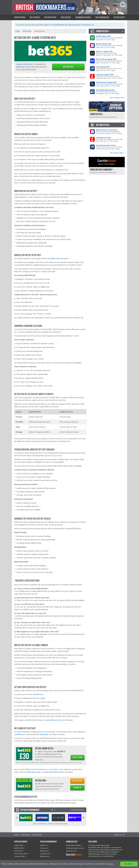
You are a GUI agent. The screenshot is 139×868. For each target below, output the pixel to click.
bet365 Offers (25, 835)
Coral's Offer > (19, 851)
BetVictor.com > (45, 856)
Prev (17, 818)
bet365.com (45, 84)
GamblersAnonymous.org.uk (75, 848)
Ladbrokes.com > (46, 854)
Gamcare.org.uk (74, 25)
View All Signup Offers (117, 98)
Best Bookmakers (102, 17)
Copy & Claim (77, 758)
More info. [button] (110, 864)
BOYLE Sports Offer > (21, 854)
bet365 (17, 835)
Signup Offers (20, 17)
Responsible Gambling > (74, 845)
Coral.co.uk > (44, 848)
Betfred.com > (45, 851)
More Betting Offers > (117, 153)
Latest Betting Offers (77, 810)
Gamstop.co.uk (88, 25)
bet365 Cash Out (57, 259)
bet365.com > (41, 780)
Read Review (77, 781)
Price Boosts (66, 17)
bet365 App (20, 67)
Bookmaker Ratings (83, 17)
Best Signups (35, 17)
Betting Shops (119, 17)
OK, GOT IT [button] (129, 864)
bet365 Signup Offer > (45, 748)
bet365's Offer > (19, 845)
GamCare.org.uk (71, 851)
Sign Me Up (77, 788)
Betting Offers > (103, 125)
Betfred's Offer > (20, 848)
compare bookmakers (51, 772)
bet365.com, (28, 64)
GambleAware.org (60, 25)
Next (84, 818)
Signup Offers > (103, 31)
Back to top (118, 835)
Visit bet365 (68, 67)
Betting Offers (50, 17)
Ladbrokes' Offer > (20, 856)
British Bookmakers (38, 9)
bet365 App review (33, 772)
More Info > (40, 760)
